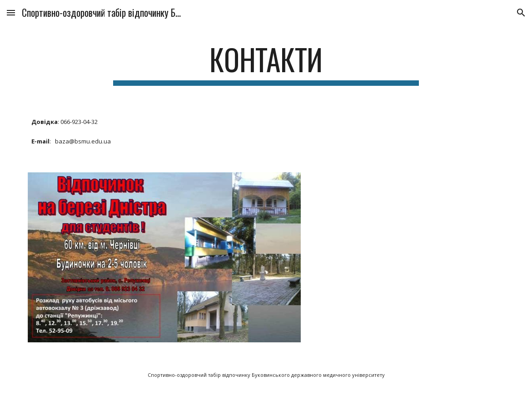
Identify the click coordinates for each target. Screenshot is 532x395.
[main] (266, 64)
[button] (11, 12)
